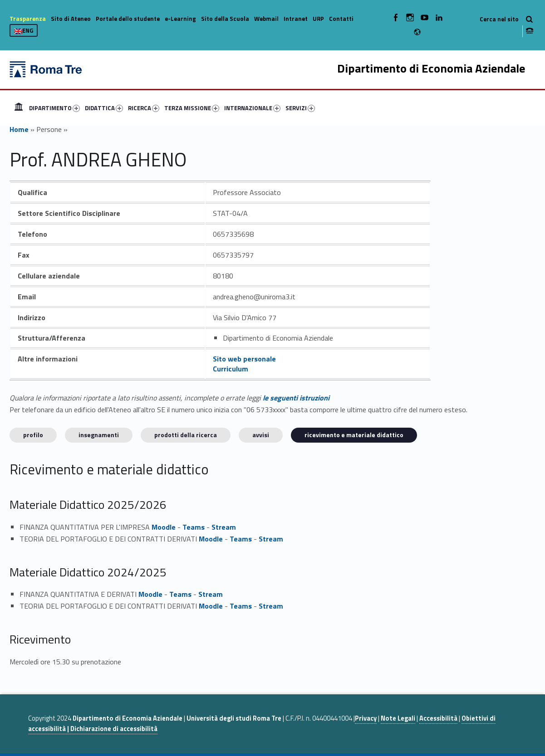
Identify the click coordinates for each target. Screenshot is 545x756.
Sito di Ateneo (71, 19)
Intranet (296, 19)
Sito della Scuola (225, 19)
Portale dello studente (128, 19)
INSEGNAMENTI (99, 435)
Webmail (266, 19)
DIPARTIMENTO (54, 108)
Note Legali (398, 718)
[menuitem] (19, 108)
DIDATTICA (104, 108)
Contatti (341, 19)
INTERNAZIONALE (252, 108)
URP (318, 19)
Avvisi (261, 435)
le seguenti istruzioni (296, 398)
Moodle (164, 527)
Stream (224, 527)
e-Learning (180, 19)
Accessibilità (438, 718)
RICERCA (144, 108)
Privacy (366, 718)
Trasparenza (28, 19)
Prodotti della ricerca (186, 435)
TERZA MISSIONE (192, 108)
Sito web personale (244, 359)
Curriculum (231, 369)
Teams (194, 527)
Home (19, 108)
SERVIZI (300, 108)
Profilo (33, 435)
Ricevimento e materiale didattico (354, 435)
